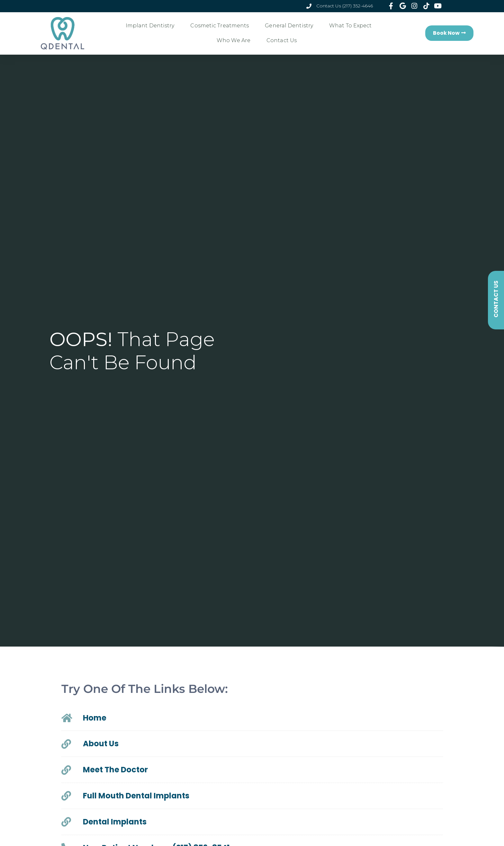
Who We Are (235, 41)
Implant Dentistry (152, 26)
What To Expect (352, 26)
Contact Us (282, 40)
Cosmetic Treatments (221, 26)
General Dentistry (291, 26)
